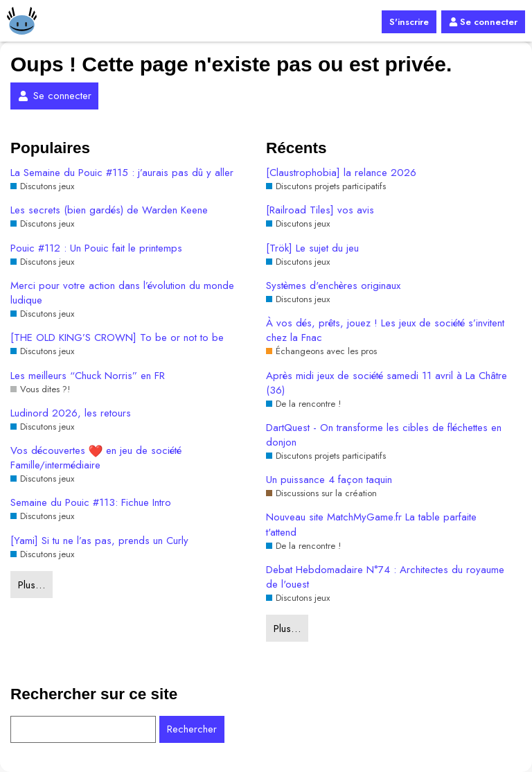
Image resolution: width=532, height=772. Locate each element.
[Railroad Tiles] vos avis (320, 210)
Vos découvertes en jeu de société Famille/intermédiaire (96, 458)
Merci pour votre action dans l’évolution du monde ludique (122, 293)
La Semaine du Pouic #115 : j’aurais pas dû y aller (122, 173)
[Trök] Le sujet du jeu (312, 248)
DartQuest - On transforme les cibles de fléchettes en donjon (384, 435)
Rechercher (192, 729)
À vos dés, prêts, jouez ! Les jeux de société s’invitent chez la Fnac (385, 331)
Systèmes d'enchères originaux (333, 286)
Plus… (32, 585)
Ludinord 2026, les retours (71, 413)
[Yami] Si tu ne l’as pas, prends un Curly (99, 541)
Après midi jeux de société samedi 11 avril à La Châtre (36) (387, 383)
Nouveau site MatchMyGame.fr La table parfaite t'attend (371, 525)
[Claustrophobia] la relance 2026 (341, 173)
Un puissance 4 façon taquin (329, 480)
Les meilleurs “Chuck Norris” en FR (88, 376)
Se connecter (483, 22)
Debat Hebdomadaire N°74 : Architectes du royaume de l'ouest (385, 577)
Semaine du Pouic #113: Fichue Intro (91, 503)
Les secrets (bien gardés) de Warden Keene (109, 210)
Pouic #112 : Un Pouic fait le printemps (96, 248)
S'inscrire (409, 22)
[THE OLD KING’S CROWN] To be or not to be (117, 338)
